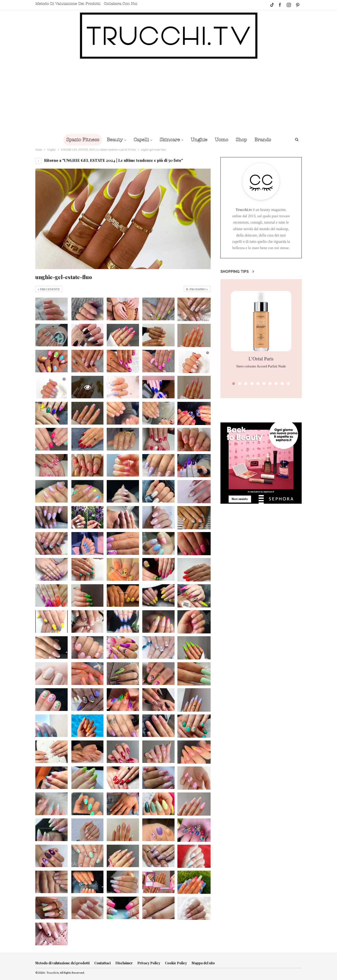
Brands (266, 140)
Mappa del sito (203, 963)
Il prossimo (197, 289)
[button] (234, 384)
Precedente (49, 289)
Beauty (112, 140)
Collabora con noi (121, 4)
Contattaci (103, 963)
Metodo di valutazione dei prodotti (68, 4)
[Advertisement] (168, 96)
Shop (244, 140)
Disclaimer (124, 963)
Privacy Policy (149, 963)
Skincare (169, 140)
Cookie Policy (176, 963)
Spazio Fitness (79, 140)
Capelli (140, 140)
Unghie (200, 140)
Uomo (223, 140)
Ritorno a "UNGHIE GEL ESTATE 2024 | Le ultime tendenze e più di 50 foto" (109, 160)
